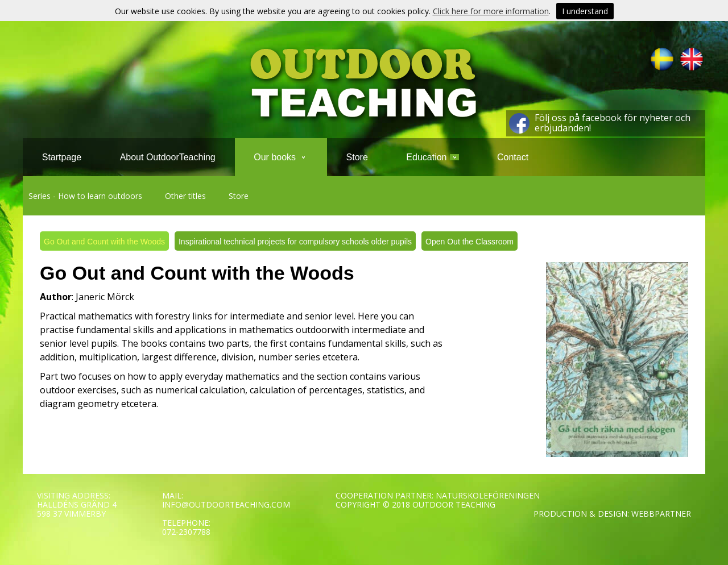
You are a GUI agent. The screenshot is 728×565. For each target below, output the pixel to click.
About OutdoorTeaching (168, 157)
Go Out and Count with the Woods (104, 242)
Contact (513, 157)
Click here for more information (491, 11)
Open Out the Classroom (470, 242)
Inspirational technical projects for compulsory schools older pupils (295, 242)
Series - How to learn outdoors (85, 196)
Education (432, 157)
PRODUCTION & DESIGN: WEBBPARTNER (612, 514)
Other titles (185, 196)
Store (239, 196)
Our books (281, 157)
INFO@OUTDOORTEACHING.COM (226, 504)
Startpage (62, 157)
